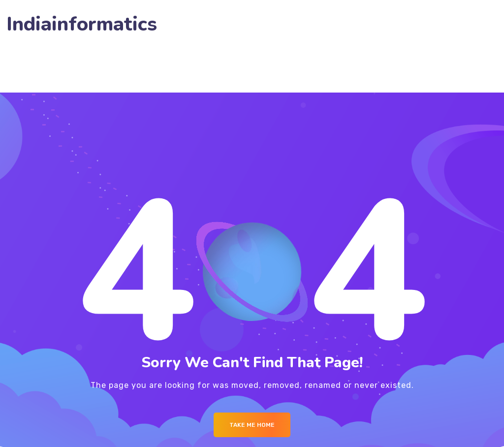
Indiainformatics (82, 24)
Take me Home (252, 425)
